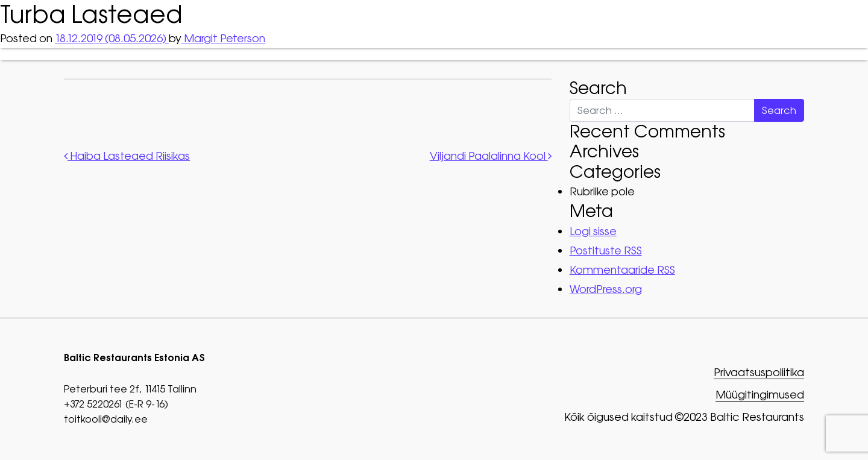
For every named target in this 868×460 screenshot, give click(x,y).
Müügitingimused (760, 395)
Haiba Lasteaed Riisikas (127, 156)
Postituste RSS (606, 250)
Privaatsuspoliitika (759, 373)
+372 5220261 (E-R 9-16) (116, 404)
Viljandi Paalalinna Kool (491, 156)
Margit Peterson (223, 38)
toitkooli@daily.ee (106, 419)
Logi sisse (593, 231)
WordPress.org (606, 289)
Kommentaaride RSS (622, 270)
